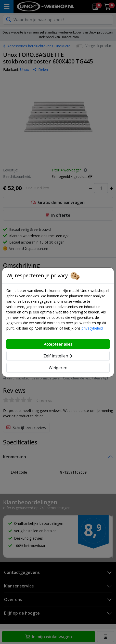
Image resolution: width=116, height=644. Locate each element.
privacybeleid (92, 328)
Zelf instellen (58, 356)
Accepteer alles (58, 344)
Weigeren (58, 368)
